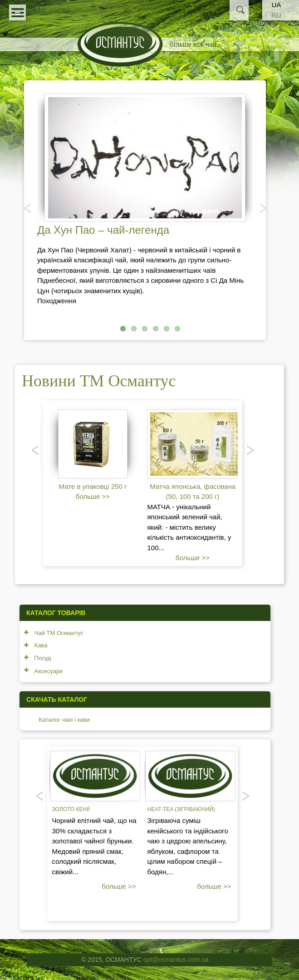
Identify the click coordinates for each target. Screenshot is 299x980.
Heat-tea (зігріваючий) (181, 809)
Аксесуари (49, 671)
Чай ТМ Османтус (59, 633)
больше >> (93, 496)
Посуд (43, 658)
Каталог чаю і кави (64, 720)
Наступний (262, 208)
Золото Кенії (71, 809)
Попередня (28, 208)
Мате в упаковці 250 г (93, 486)
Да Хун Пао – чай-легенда (103, 230)
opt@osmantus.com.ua (176, 960)
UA (277, 5)
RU (276, 15)
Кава (41, 645)
